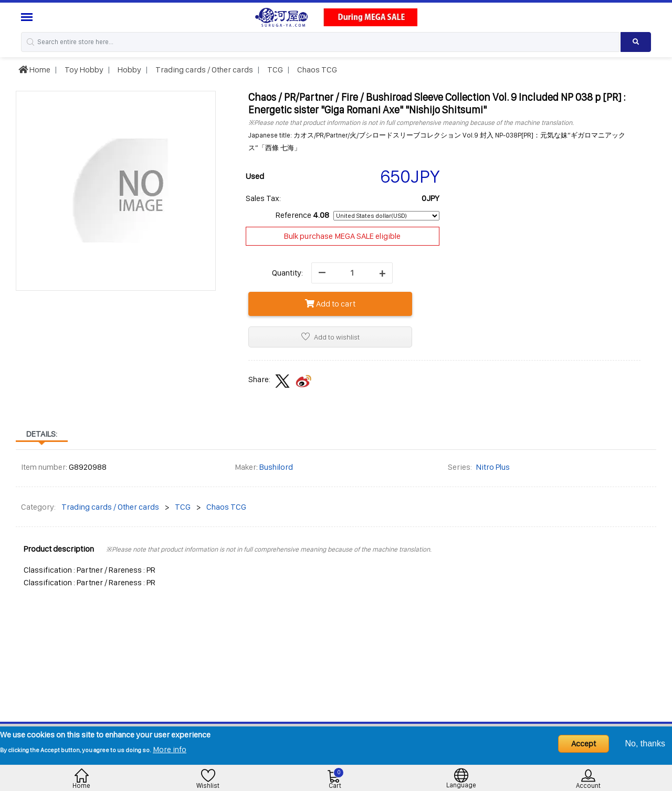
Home (34, 70)
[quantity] (352, 273)
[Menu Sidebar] (28, 17)
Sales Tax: (263, 198)
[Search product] (636, 42)
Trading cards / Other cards (203, 70)
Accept (584, 743)
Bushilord (276, 467)
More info (170, 749)
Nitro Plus (493, 467)
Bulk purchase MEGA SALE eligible (342, 236)
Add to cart (330, 304)
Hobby (129, 70)
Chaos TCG (316, 70)
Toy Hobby (83, 70)
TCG (274, 70)
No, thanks (645, 743)
